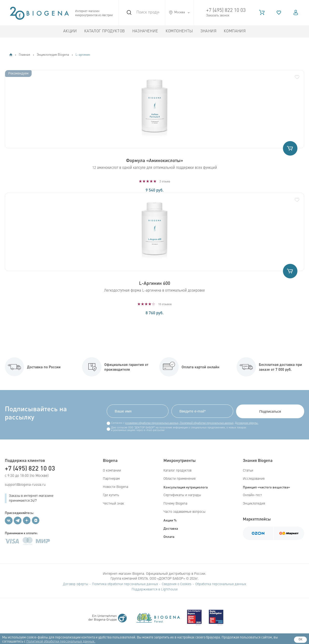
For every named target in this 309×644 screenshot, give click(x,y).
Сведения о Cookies (177, 584)
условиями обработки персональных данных (152, 423)
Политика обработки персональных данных (125, 584)
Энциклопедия (254, 504)
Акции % (170, 520)
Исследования (254, 479)
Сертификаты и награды (182, 495)
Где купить (111, 495)
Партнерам (111, 479)
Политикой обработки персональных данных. (61, 642)
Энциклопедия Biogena (53, 55)
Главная (25, 55)
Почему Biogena (175, 504)
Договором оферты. (247, 423)
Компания (235, 31)
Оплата (169, 536)
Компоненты (179, 31)
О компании (112, 471)
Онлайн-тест (252, 495)
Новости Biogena (116, 487)
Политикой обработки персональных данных (206, 423)
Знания (208, 31)
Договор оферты (76, 584)
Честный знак (113, 504)
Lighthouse (169, 589)
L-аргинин (83, 55)
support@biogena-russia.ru (25, 485)
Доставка (171, 528)
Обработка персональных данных (221, 584)
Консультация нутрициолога (186, 487)
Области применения (179, 479)
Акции (70, 31)
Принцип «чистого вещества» (266, 487)
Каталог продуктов (105, 31)
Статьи (248, 471)
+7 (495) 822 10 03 (226, 10)
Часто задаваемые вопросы (184, 512)
